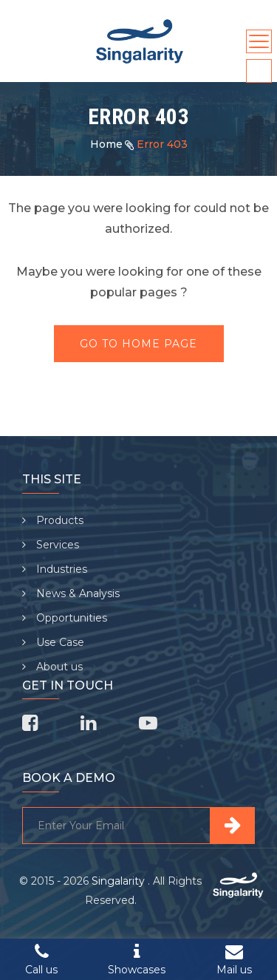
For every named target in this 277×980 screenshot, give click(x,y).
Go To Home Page (138, 344)
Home (106, 144)
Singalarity (120, 881)
